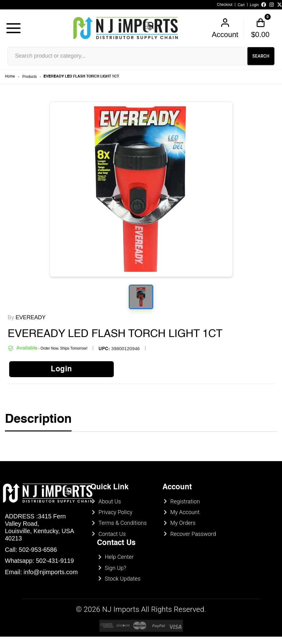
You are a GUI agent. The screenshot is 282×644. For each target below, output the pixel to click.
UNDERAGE (174, 362)
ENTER (108, 362)
